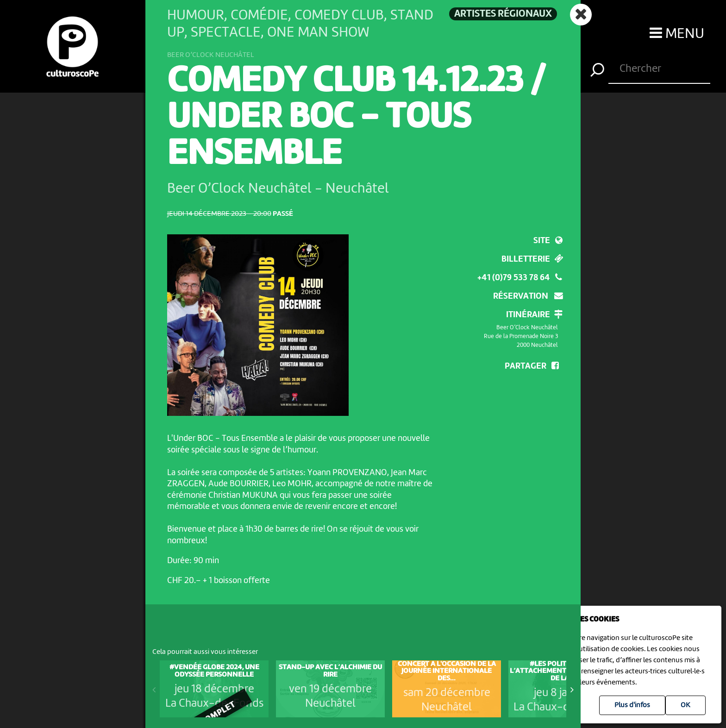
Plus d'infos (632, 705)
